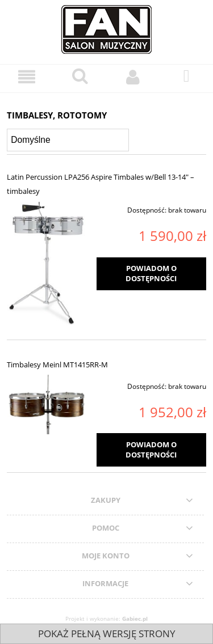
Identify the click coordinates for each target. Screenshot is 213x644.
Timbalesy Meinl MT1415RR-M (57, 365)
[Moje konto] (133, 77)
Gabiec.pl (135, 618)
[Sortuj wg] (68, 140)
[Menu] (27, 77)
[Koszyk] (186, 76)
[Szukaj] (80, 76)
